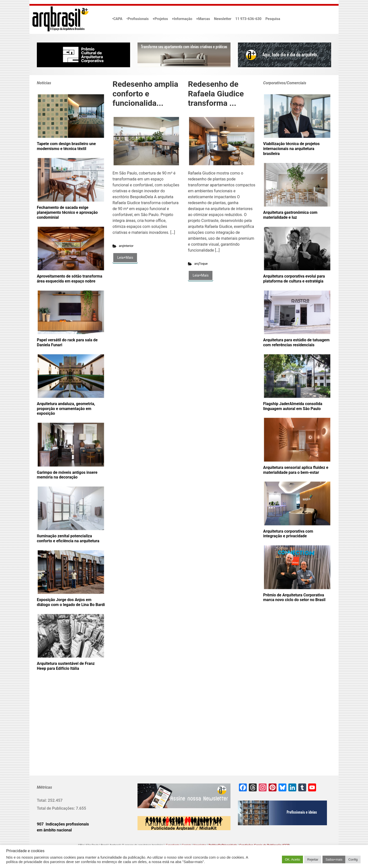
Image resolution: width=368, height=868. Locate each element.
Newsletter (223, 19)
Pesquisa (273, 19)
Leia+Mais (125, 258)
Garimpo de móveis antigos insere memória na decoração (67, 475)
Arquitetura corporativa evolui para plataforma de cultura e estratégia (294, 279)
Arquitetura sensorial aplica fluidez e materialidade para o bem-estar (296, 470)
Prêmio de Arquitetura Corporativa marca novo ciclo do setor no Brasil (294, 597)
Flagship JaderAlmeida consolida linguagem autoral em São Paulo (293, 406)
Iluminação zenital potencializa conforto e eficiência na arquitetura (68, 538)
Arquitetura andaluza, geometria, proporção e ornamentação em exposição (66, 409)
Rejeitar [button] (313, 859)
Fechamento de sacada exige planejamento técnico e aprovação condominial (67, 212)
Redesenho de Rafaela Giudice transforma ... (216, 94)
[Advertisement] (68, 731)
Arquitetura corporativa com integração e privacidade (288, 534)
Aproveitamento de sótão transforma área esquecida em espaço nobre (69, 279)
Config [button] (353, 859)
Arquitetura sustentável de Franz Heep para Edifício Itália (66, 666)
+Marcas (203, 19)
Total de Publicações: (56, 808)
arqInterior (126, 246)
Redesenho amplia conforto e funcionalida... (145, 94)
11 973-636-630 (248, 19)
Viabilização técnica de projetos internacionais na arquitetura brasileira (291, 149)
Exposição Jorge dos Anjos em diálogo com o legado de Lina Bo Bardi (71, 602)
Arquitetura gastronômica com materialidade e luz (290, 215)
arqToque (201, 264)
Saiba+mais (334, 859)
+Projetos (160, 19)
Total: (42, 800)
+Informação (182, 19)
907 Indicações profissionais (63, 824)
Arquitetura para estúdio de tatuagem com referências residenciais (296, 342)
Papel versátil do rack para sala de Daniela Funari (67, 342)
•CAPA (117, 19)
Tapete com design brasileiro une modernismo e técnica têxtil (66, 146)
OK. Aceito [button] (292, 859)
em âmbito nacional (54, 830)
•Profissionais (138, 19)
